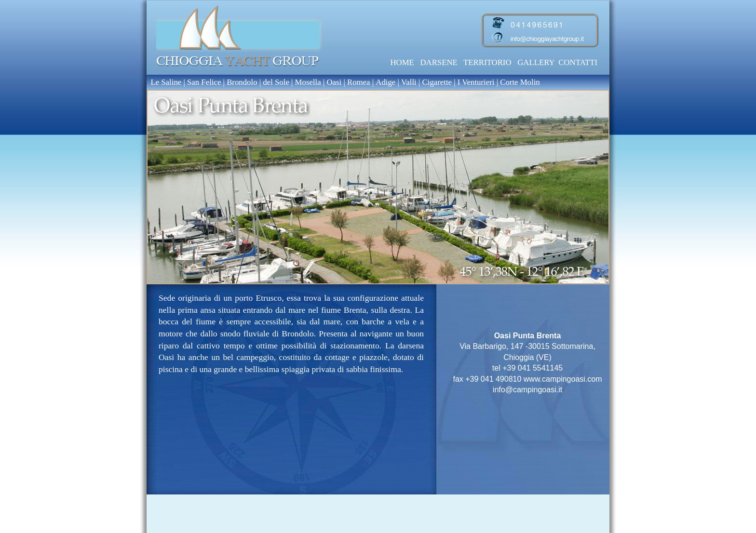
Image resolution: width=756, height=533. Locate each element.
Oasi (334, 82)
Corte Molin (520, 82)
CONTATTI (578, 62)
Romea (360, 82)
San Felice (204, 82)
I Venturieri (477, 82)
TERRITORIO (487, 62)
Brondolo (242, 82)
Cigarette (437, 82)
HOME (402, 62)
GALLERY (536, 62)
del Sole (276, 82)
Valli (410, 82)
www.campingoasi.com (563, 379)
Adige (386, 82)
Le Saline (164, 82)
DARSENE (439, 62)
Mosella (308, 82)
